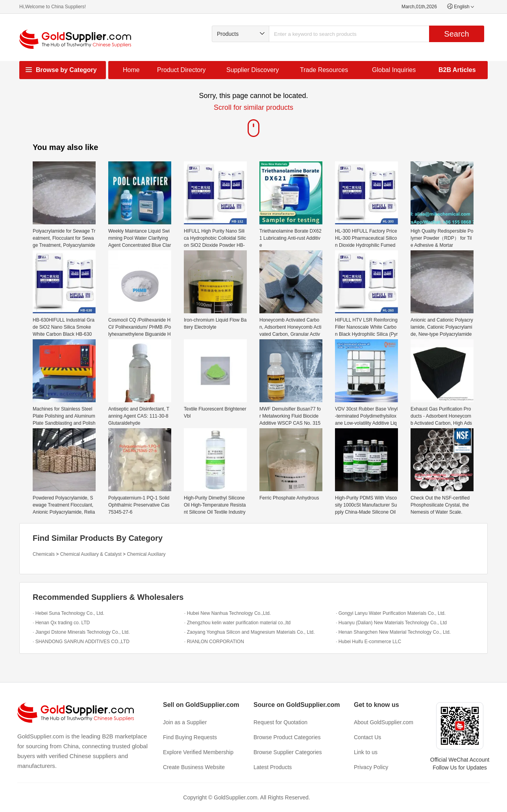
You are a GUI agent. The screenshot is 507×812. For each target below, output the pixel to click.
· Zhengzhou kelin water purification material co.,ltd (237, 623)
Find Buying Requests (190, 737)
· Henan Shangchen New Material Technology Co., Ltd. (393, 632)
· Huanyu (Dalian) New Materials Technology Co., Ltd (391, 623)
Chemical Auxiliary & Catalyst (91, 554)
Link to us (366, 752)
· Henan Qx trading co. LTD (61, 623)
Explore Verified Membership (198, 752)
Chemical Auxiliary (146, 554)
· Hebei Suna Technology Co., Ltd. (68, 613)
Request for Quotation (280, 722)
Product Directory (181, 70)
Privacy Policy (371, 767)
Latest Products (273, 767)
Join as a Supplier (185, 722)
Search (456, 34)
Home (131, 70)
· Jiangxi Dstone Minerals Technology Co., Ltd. (81, 632)
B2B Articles (457, 70)
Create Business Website (194, 767)
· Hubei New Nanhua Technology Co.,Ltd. (228, 613)
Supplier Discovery (253, 70)
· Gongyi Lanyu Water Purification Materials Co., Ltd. (391, 613)
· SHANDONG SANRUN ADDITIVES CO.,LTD (81, 642)
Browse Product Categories (287, 737)
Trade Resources (324, 70)
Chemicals (44, 554)
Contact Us (367, 737)
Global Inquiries (394, 70)
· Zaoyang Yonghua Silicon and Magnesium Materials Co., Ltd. (250, 632)
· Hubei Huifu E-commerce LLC (368, 642)
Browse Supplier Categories (288, 752)
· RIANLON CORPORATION (214, 642)
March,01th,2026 (419, 7)
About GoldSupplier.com (384, 722)
